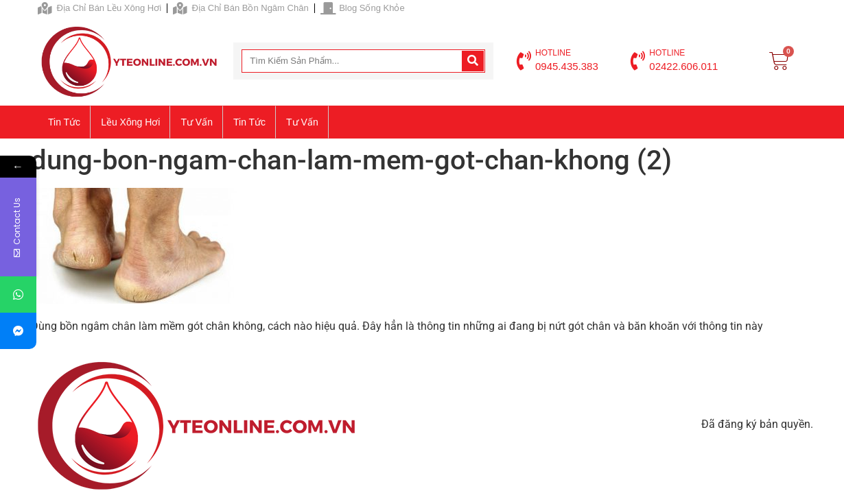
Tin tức (64, 122)
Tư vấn (197, 122)
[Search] (473, 61)
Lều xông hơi (130, 122)
